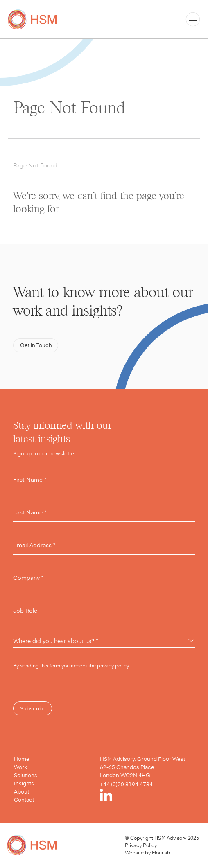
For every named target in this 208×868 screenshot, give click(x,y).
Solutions (26, 775)
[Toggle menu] (193, 19)
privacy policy (113, 665)
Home (22, 759)
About (21, 791)
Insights (24, 783)
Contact (24, 800)
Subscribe (33, 708)
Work (20, 767)
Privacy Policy (141, 845)
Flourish (161, 852)
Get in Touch (36, 345)
